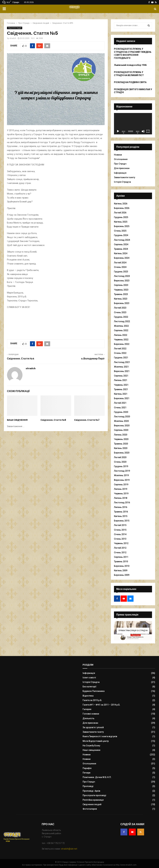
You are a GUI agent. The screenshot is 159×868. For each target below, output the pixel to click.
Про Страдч (120, 164)
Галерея (87, 709)
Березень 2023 (122, 303)
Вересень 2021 (122, 371)
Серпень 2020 (121, 430)
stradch (13, 38)
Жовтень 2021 (121, 367)
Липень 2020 (121, 435)
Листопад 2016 (122, 503)
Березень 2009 (122, 575)
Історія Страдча (122, 182)
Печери (86, 773)
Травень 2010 (121, 561)
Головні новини (91, 714)
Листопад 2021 (122, 362)
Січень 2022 (120, 353)
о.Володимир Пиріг (93, 359)
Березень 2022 (122, 344)
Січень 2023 (120, 312)
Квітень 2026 (121, 204)
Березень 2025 (122, 226)
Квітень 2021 (121, 394)
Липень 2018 (121, 498)
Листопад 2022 (122, 321)
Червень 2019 (121, 494)
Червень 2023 (121, 290)
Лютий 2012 (120, 548)
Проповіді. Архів (91, 791)
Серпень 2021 (121, 376)
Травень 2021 (121, 389)
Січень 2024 (120, 267)
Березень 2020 (122, 453)
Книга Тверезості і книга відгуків (100, 736)
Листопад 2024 (122, 240)
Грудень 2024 (121, 235)
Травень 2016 (121, 512)
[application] (133, 124)
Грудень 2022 (121, 317)
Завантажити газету (125, 177)
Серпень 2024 (121, 244)
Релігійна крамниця (93, 800)
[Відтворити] (118, 131)
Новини (118, 155)
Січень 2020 (120, 462)
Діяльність (89, 718)
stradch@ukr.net (69, 849)
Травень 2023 (121, 294)
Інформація (120, 173)
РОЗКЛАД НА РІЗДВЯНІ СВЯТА (130, 82)
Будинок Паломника (94, 691)
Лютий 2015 (120, 525)
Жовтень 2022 (121, 326)
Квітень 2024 (121, 253)
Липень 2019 (121, 489)
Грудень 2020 (121, 412)
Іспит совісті (89, 678)
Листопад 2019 (122, 471)
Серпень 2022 (121, 330)
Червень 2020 (121, 439)
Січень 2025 (120, 231)
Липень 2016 (121, 507)
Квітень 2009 (121, 570)
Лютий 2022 (120, 349)
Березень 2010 (122, 566)
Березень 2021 (122, 398)
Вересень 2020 (122, 426)
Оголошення (121, 159)
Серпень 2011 (121, 557)
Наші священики (91, 750)
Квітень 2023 (121, 299)
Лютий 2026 (120, 213)
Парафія (87, 768)
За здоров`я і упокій (93, 727)
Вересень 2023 (122, 281)
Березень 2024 (122, 258)
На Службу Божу (91, 746)
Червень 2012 (121, 543)
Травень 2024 (121, 249)
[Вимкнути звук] (143, 131)
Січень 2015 (120, 530)
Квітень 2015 (121, 516)
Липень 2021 (121, 380)
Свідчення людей (15, 28)
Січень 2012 (120, 552)
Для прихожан (122, 168)
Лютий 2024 (120, 263)
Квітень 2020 (121, 448)
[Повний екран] (148, 131)
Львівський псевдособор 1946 (130, 65)
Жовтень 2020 (121, 421)
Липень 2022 (121, 335)
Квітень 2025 (121, 222)
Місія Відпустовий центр (96, 741)
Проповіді (88, 786)
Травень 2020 (121, 444)
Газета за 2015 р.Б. (92, 700)
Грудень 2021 (121, 358)
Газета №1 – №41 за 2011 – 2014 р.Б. (101, 705)
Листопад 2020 (122, 417)
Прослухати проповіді (94, 795)
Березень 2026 (122, 208)
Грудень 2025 (121, 217)
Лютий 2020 (120, 457)
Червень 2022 (121, 340)
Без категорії (90, 687)
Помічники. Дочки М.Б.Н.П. (97, 777)
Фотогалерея (90, 809)
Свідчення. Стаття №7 (87, 420)
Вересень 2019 (122, 480)
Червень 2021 (121, 385)
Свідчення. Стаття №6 (53, 420)
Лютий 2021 (120, 403)
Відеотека (88, 696)
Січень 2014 (120, 534)
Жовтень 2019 (121, 475)
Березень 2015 (122, 521)
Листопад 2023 (122, 276)
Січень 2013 (120, 539)
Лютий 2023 (120, 308)
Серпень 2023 (121, 285)
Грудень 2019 (121, 466)
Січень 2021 (120, 408)
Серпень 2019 (121, 485)
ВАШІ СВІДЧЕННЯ (17, 420)
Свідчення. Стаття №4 (21, 359)
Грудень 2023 (121, 272)
